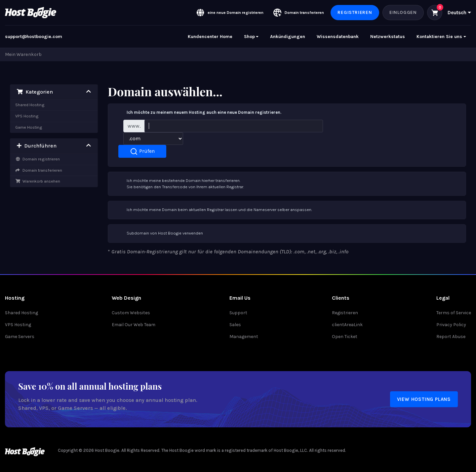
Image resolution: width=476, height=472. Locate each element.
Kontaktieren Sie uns (439, 37)
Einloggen (403, 12)
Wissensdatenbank (338, 37)
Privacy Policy (451, 325)
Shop (249, 37)
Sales (235, 325)
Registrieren (355, 12)
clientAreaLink (347, 325)
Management (244, 337)
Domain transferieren (39, 170)
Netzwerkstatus (388, 37)
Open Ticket (345, 337)
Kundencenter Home (210, 37)
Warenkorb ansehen (38, 181)
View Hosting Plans (424, 399)
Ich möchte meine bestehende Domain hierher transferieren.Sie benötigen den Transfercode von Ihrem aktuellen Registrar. (179, 183)
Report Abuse (451, 337)
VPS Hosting (27, 116)
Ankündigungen (288, 37)
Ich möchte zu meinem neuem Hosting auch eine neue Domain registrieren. (197, 113)
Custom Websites (131, 313)
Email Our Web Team (134, 325)
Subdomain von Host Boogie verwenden (158, 234)
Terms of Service (454, 313)
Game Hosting (29, 127)
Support (238, 313)
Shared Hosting (30, 105)
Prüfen (142, 151)
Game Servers (20, 337)
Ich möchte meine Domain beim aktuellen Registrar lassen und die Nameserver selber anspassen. (213, 210)
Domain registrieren (38, 159)
